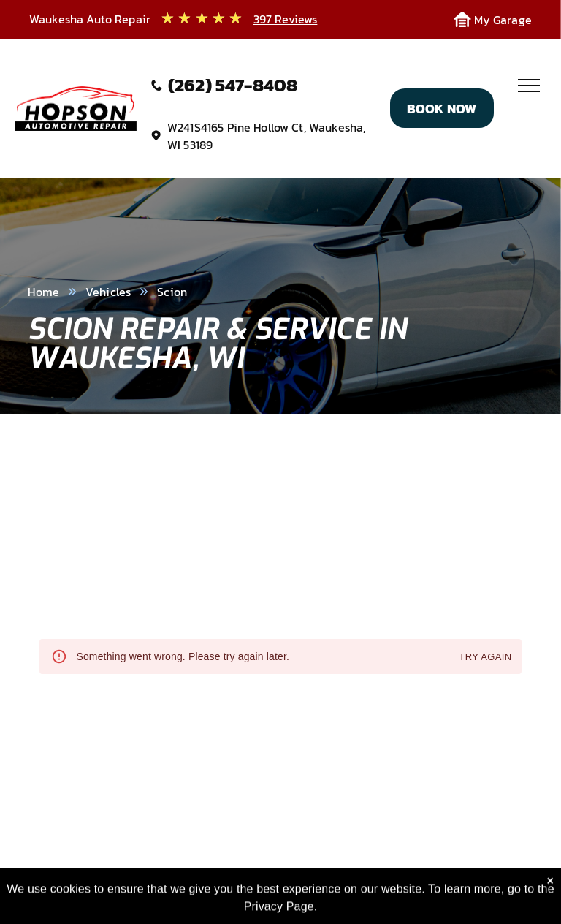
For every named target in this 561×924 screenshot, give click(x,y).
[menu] (529, 86)
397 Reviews (286, 19)
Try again (485, 658)
